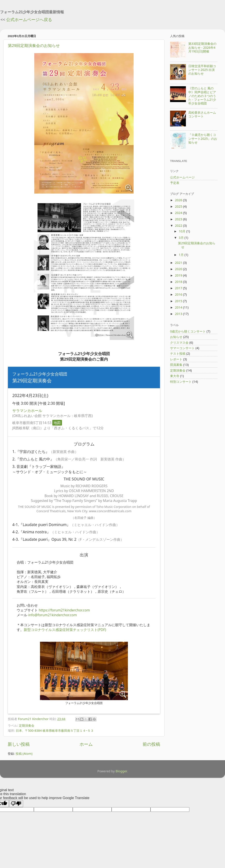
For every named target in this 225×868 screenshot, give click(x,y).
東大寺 (175, 376)
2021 (179, 263)
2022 (179, 226)
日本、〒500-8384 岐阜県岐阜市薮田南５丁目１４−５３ (55, 731)
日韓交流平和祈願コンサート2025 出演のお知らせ (202, 70)
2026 (179, 200)
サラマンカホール (27, 410)
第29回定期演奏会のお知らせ (34, 46)
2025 (179, 206)
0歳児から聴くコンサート (188, 331)
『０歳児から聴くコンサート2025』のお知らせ (203, 138)
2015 (179, 301)
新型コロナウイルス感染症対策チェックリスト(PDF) (65, 630)
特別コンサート (181, 382)
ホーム (86, 744)
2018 (179, 282)
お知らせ (176, 337)
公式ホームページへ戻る (29, 19)
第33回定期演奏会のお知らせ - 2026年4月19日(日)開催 (202, 47)
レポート (176, 359)
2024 (179, 213)
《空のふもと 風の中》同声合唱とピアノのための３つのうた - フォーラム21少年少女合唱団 (202, 96)
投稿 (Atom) (24, 754)
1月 (182, 255)
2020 (179, 269)
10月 (183, 231)
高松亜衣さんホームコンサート (202, 114)
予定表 (175, 183)
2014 (179, 307)
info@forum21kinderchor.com (53, 615)
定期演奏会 (27, 725)
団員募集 (176, 365)
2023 (179, 219)
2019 (179, 275)
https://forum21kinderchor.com (64, 610)
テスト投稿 (178, 353)
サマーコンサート (182, 348)
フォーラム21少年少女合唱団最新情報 (32, 12)
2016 (179, 294)
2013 (179, 314)
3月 (182, 238)
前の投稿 (151, 744)
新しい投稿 (19, 744)
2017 (179, 288)
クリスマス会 (179, 342)
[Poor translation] (16, 804)
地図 (57, 423)
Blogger (121, 771)
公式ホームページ (182, 177)
